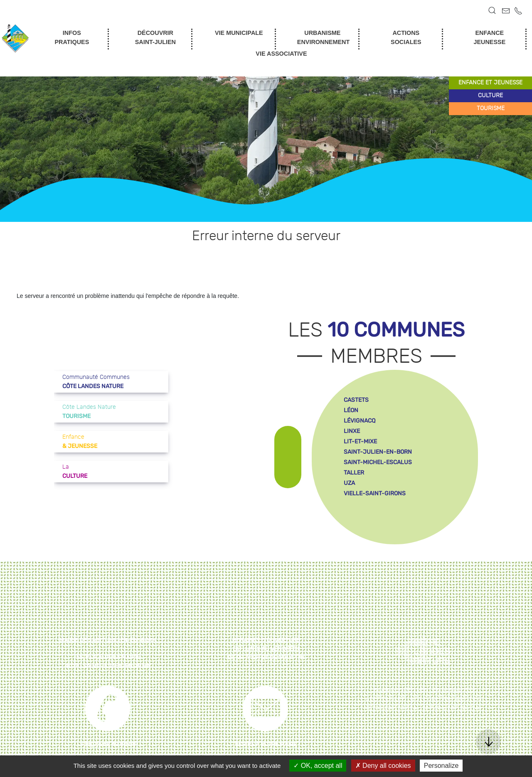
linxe (352, 431)
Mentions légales (443, 690)
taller (354, 473)
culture (490, 96)
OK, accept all (318, 766)
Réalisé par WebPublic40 (444, 708)
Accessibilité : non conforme (410, 699)
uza (349, 483)
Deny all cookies (383, 766)
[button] (492, 10)
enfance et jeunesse (490, 83)
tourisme (491, 108)
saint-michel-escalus (378, 462)
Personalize (441, 766)
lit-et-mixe (360, 441)
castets (356, 400)
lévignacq (360, 421)
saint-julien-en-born (378, 452)
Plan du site (393, 690)
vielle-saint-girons (375, 493)
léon (351, 410)
